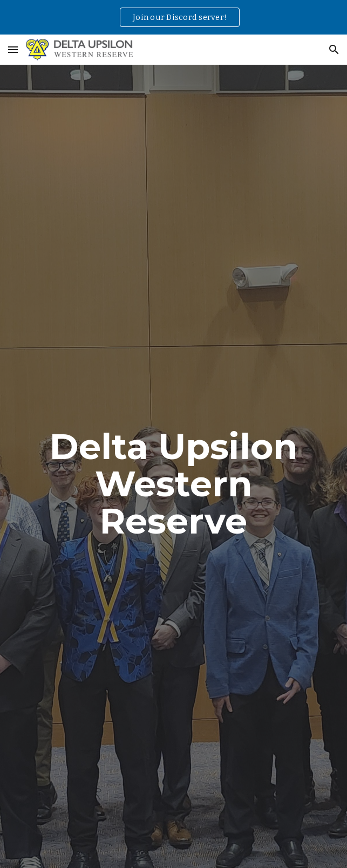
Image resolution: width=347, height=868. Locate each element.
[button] (13, 49)
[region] (174, 17)
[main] (174, 484)
